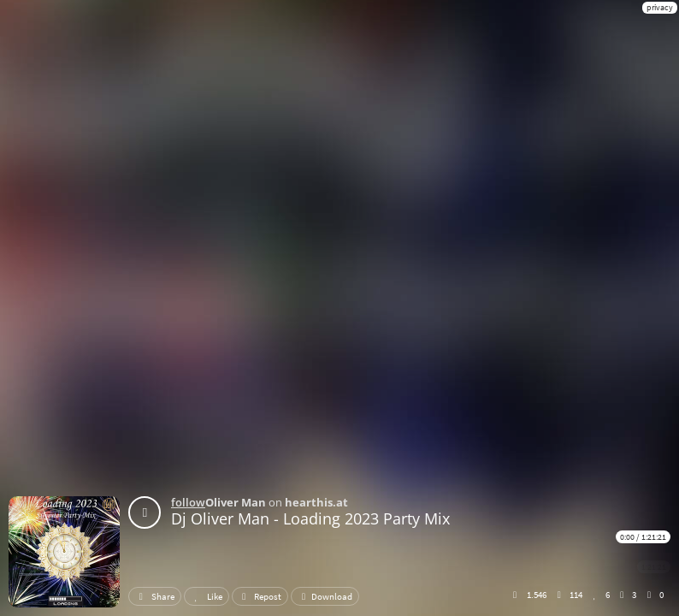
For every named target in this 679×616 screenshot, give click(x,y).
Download (325, 596)
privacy (660, 7)
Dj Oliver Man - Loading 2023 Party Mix (310, 518)
